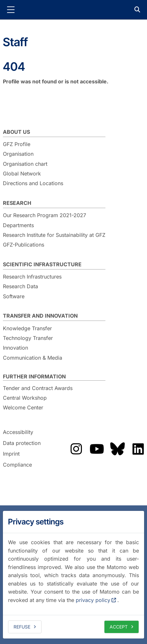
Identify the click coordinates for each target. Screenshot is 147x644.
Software (14, 296)
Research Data (20, 286)
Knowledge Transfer (27, 328)
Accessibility (18, 432)
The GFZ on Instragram (76, 449)
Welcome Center (23, 407)
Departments (18, 225)
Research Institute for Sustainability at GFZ (54, 235)
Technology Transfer (28, 338)
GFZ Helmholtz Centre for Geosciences (73, 10)
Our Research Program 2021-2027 (44, 215)
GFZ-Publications (24, 245)
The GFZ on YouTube (97, 449)
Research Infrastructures (32, 277)
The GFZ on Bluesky (117, 449)
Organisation (18, 154)
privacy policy (93, 600)
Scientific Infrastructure (42, 264)
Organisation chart (25, 164)
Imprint (11, 454)
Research (17, 203)
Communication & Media (33, 358)
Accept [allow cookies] (119, 627)
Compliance (17, 465)
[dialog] (73, 575)
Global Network (22, 174)
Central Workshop (25, 398)
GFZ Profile (17, 144)
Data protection (22, 443)
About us (16, 132)
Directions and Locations (33, 183)
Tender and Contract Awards (38, 388)
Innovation (15, 348)
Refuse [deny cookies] (22, 627)
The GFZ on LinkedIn (138, 449)
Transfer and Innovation (40, 316)
